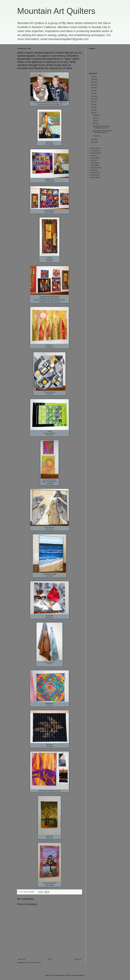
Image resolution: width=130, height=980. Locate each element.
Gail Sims (94, 156)
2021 (93, 91)
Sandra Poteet (95, 177)
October (96, 115)
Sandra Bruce (95, 175)
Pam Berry (94, 170)
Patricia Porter (95, 173)
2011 (93, 142)
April (94, 124)
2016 (93, 105)
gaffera (69, 975)
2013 (93, 113)
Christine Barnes (96, 153)
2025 (93, 79)
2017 (93, 102)
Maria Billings (95, 165)
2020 (93, 93)
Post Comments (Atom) (33, 963)
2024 (93, 82)
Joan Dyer (94, 160)
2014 (93, 110)
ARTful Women (96, 148)
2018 (93, 99)
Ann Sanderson (96, 151)
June (95, 121)
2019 (93, 96)
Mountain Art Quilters (56, 11)
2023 (93, 85)
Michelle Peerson (96, 168)
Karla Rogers (95, 163)
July (94, 118)
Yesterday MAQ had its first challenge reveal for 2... (101, 127)
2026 (93, 77)
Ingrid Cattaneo (96, 158)
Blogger (82, 975)
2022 (93, 88)
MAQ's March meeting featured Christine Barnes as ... (102, 132)
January (96, 136)
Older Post (78, 959)
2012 (93, 139)
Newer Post (22, 959)
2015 (93, 107)
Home (50, 959)
